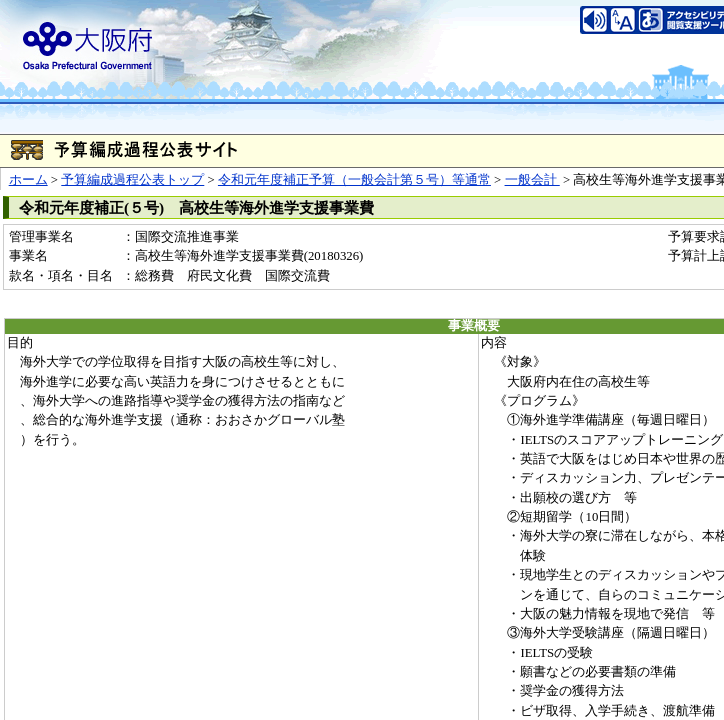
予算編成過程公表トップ (132, 180)
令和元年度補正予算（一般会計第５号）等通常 (354, 180)
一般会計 (532, 180)
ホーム (28, 180)
